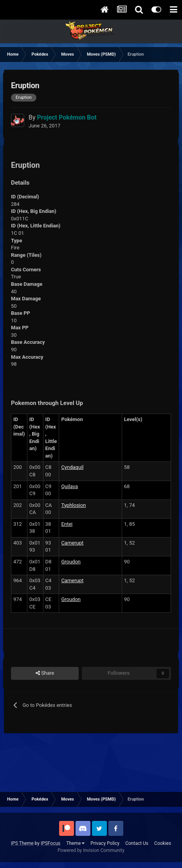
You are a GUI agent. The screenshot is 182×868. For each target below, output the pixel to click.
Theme (75, 843)
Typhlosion (73, 505)
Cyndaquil (72, 467)
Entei (67, 524)
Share (45, 673)
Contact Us (137, 843)
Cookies (163, 843)
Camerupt (72, 543)
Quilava (69, 486)
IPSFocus (50, 843)
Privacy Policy (105, 843)
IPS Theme (22, 843)
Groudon (71, 562)
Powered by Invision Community (91, 850)
